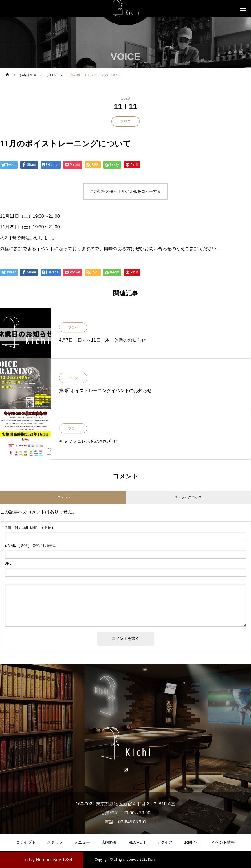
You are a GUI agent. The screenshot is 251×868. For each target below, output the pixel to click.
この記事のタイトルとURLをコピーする (125, 191)
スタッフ (55, 842)
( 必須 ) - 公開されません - (31, 546)
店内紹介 (109, 842)
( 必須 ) (29, 528)
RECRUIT (137, 842)
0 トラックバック (188, 497)
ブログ (125, 121)
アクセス (165, 842)
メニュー (82, 842)
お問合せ (192, 842)
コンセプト (26, 842)
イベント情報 (223, 842)
